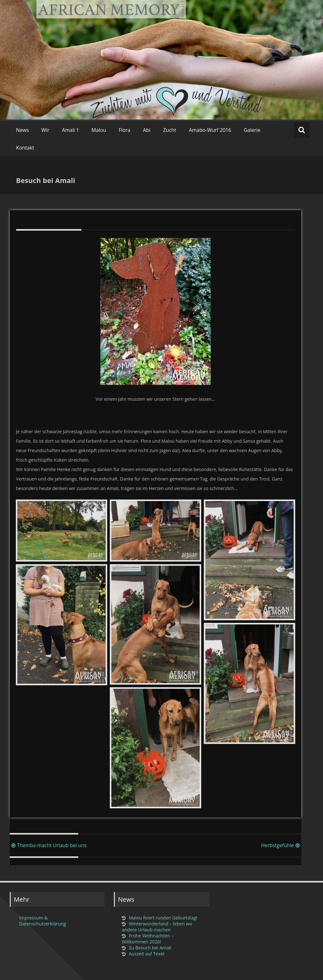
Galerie (252, 130)
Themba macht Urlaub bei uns (48, 845)
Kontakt (25, 148)
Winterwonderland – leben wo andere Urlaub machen (157, 927)
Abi (147, 130)
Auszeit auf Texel (147, 954)
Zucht (170, 130)
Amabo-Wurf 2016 (210, 130)
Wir (45, 130)
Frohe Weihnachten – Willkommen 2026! (148, 939)
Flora (124, 130)
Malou (99, 130)
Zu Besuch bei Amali (150, 948)
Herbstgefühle (281, 845)
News (23, 130)
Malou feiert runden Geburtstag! (163, 918)
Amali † (70, 130)
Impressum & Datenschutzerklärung (43, 921)
